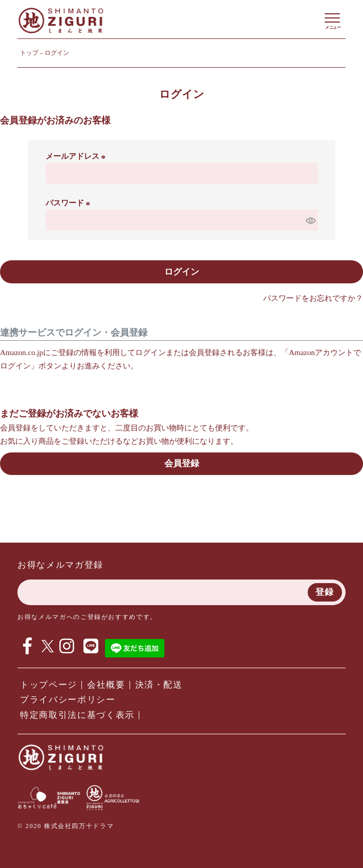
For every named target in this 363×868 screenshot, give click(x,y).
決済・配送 (159, 685)
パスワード (70, 203)
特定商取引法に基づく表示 (77, 715)
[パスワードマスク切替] (310, 220)
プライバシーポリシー (68, 700)
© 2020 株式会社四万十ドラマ (66, 826)
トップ (29, 53)
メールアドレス (77, 156)
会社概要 (106, 685)
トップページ (49, 685)
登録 (325, 592)
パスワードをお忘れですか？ (313, 298)
